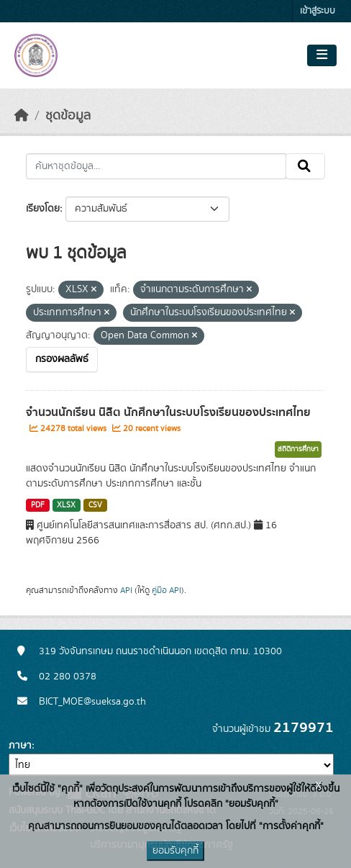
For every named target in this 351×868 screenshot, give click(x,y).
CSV (95, 505)
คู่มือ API (167, 590)
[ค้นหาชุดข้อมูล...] (156, 166)
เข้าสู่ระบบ (318, 11)
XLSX (66, 505)
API (126, 590)
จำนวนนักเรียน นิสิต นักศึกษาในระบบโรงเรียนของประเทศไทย (168, 412)
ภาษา (20, 746)
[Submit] (305, 166)
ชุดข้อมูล (68, 116)
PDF (38, 505)
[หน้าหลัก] (22, 116)
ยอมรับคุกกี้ (175, 851)
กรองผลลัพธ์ (62, 359)
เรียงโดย (43, 209)
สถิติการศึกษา (298, 449)
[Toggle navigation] (322, 55)
